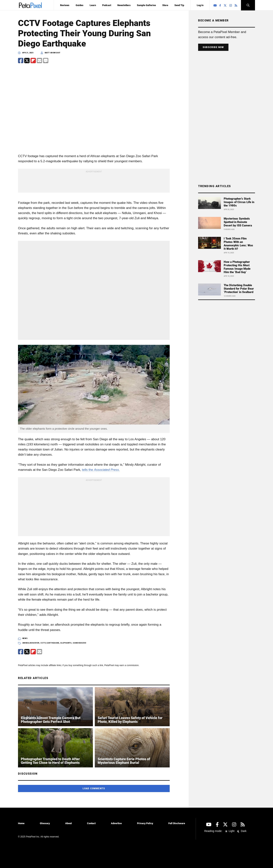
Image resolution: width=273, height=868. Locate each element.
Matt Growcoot (53, 53)
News (25, 638)
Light (230, 831)
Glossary (45, 823)
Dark (242, 831)
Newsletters (124, 5)
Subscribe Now (213, 47)
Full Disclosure (177, 823)
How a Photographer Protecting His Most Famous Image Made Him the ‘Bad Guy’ (237, 267)
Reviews (65, 5)
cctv (43, 643)
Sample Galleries (146, 5)
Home (21, 823)
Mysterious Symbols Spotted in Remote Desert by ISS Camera (238, 222)
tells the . (101, 470)
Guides (80, 5)
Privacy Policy (145, 823)
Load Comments (94, 788)
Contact (91, 823)
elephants (66, 643)
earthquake (53, 643)
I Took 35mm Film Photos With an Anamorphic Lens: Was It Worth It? (238, 244)
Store (165, 5)
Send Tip (179, 5)
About (68, 823)
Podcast (107, 5)
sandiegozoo (80, 643)
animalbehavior (31, 643)
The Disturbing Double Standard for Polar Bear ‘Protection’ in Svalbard (239, 289)
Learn (93, 5)
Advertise (116, 823)
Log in (200, 5)
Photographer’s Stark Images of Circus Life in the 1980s (239, 202)
